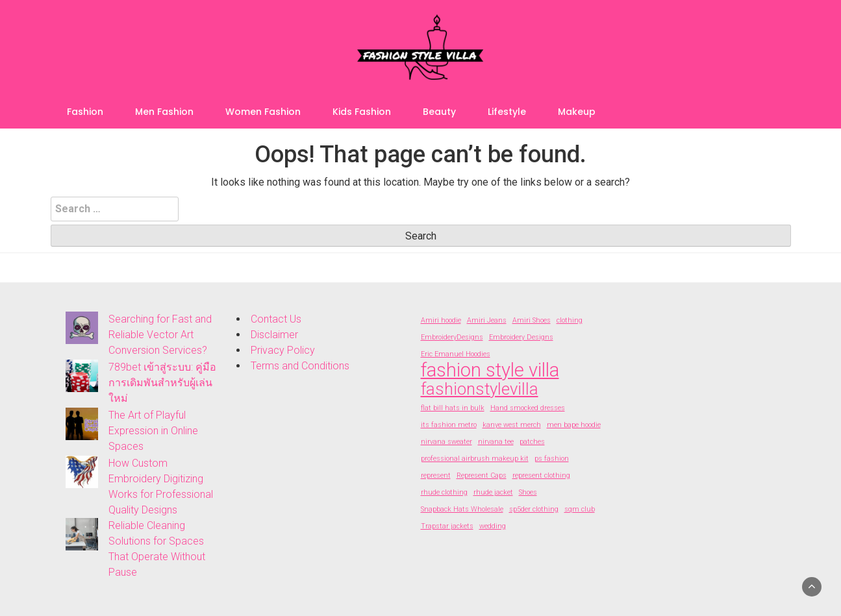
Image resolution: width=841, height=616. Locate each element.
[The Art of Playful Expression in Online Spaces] (82, 424)
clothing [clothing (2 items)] (570, 320)
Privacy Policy (283, 350)
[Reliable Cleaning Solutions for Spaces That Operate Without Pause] (82, 534)
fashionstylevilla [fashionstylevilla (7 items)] (480, 389)
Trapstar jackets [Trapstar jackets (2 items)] (447, 526)
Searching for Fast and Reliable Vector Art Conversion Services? (160, 335)
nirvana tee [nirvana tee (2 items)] (496, 442)
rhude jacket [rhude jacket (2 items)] (493, 492)
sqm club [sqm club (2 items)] (580, 509)
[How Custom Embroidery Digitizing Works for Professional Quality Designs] (82, 472)
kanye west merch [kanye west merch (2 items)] (512, 425)
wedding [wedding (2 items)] (493, 526)
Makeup (577, 112)
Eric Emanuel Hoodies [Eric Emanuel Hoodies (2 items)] (456, 354)
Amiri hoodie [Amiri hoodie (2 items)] (441, 320)
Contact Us (276, 319)
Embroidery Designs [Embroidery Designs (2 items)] (521, 337)
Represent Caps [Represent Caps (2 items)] (482, 475)
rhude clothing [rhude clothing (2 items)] (444, 492)
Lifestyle (507, 112)
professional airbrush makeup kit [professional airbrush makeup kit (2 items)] (475, 459)
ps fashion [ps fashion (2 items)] (552, 459)
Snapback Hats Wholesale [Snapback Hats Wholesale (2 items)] (462, 509)
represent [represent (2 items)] (436, 475)
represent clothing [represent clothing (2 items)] (541, 475)
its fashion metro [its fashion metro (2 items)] (449, 425)
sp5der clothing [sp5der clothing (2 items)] (534, 509)
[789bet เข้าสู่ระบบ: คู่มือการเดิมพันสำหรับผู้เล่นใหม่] (82, 376)
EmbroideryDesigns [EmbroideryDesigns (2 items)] (452, 337)
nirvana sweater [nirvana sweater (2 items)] (446, 442)
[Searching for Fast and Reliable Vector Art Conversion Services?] (82, 328)
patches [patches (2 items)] (532, 442)
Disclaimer (274, 335)
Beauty (439, 112)
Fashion (85, 112)
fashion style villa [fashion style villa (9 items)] (490, 370)
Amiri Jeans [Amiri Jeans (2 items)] (487, 320)
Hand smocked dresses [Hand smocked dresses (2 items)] (528, 408)
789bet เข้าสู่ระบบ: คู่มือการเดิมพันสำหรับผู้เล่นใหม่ (162, 383)
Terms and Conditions (300, 366)
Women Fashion (263, 112)
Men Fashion (164, 112)
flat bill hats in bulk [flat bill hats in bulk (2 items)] (453, 408)
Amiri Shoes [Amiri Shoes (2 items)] (532, 320)
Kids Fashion (362, 112)
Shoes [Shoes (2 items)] (528, 492)
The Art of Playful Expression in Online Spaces (153, 431)
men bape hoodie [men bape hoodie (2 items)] (574, 425)
